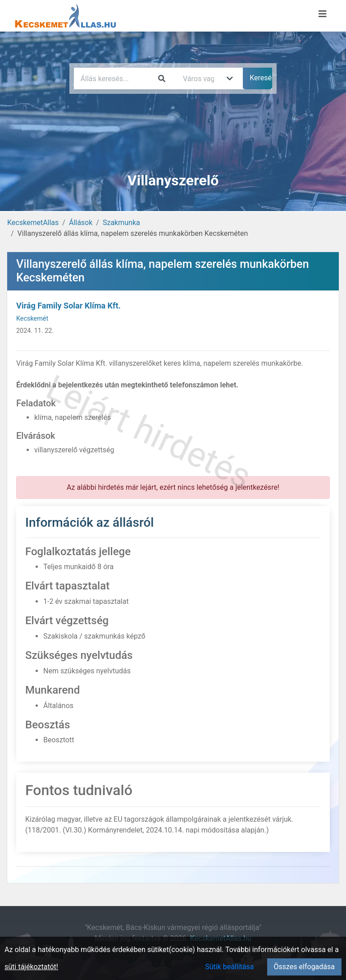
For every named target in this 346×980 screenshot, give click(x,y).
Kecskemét (32, 319)
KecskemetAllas (33, 223)
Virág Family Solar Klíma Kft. (68, 306)
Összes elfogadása (304, 967)
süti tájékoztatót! (31, 967)
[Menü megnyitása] (323, 14)
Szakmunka (121, 223)
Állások (81, 223)
